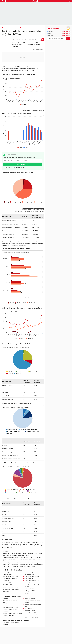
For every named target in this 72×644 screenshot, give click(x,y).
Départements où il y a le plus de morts (33, 208)
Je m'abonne (21, 164)
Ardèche (5, 599)
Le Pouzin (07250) (29, 589)
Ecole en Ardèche (29, 609)
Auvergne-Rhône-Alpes (21, 28)
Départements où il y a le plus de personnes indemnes (29, 212)
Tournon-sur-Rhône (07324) (19, 45)
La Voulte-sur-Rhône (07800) (11, 589)
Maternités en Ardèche (31, 613)
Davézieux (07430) (29, 574)
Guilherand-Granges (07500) (11, 578)
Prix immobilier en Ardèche (32, 615)
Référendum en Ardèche (31, 617)
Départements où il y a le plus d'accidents (33, 110)
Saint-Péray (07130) (8, 585)
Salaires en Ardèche (8, 615)
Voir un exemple (66, 32)
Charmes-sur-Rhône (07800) (32, 576)
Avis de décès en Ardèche (10, 601)
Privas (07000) (7, 583)
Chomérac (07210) (29, 578)
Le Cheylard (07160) (30, 591)
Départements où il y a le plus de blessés (33, 210)
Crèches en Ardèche (30, 611)
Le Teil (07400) (7, 581)
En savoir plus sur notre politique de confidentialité (14, 167)
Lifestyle (50, 32)
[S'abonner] (59, 39)
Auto (6, 28)
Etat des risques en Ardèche (11, 607)
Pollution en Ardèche (9, 605)
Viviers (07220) (7, 591)
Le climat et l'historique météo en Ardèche (20, 499)
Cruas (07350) (28, 583)
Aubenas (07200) (8, 574)
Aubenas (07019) (33, 43)
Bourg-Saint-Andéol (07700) (11, 587)
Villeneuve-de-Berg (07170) (32, 581)
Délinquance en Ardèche (10, 603)
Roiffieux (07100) (29, 593)
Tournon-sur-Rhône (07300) (11, 576)
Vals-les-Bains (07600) (30, 572)
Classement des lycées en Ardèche (13, 613)
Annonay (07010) (23, 43)
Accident (11, 28)
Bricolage (50, 36)
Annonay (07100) (8, 572)
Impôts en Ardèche (30, 599)
